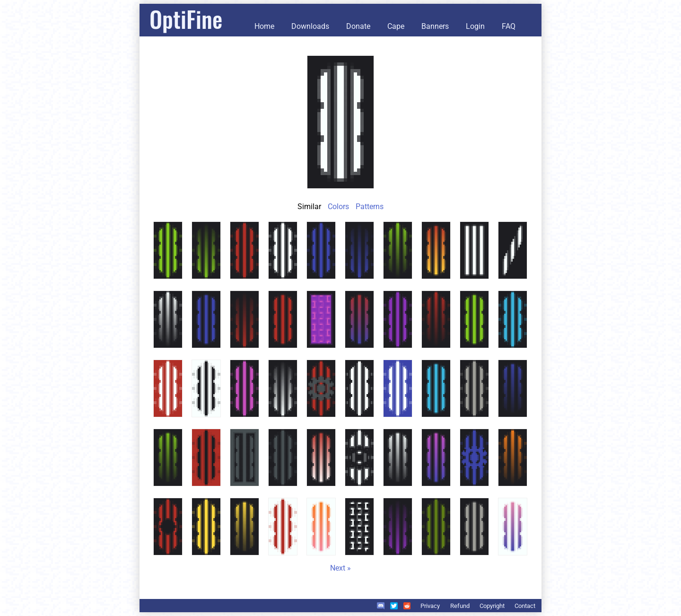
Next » (340, 568)
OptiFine (186, 19)
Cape (396, 26)
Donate (358, 26)
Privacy (430, 606)
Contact (525, 606)
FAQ (509, 26)
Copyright (492, 606)
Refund (460, 606)
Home (264, 26)
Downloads (310, 26)
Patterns (370, 207)
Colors (338, 207)
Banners (435, 26)
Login (475, 26)
